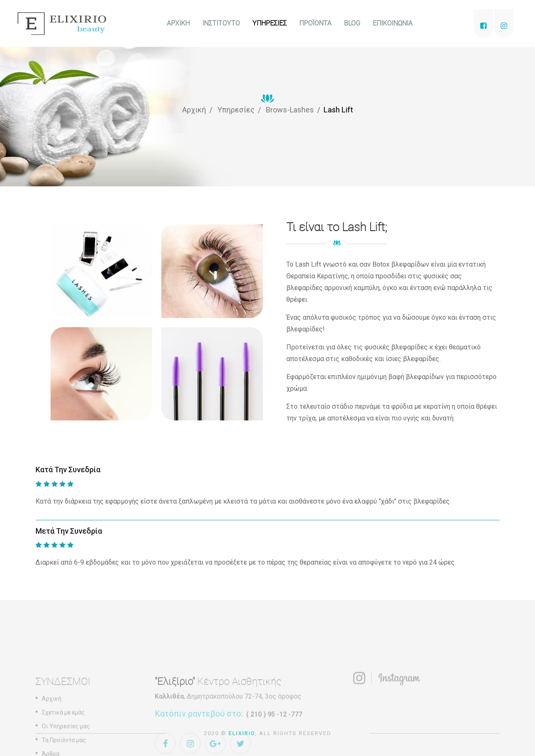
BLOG (352, 23)
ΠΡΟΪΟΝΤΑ (315, 23)
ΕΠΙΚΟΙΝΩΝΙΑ (393, 23)
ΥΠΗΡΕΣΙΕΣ (270, 23)
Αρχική (194, 110)
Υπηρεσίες (236, 110)
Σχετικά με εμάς (63, 747)
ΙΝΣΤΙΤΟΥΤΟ (221, 23)
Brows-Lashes (290, 110)
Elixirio (242, 733)
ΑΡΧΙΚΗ (178, 23)
